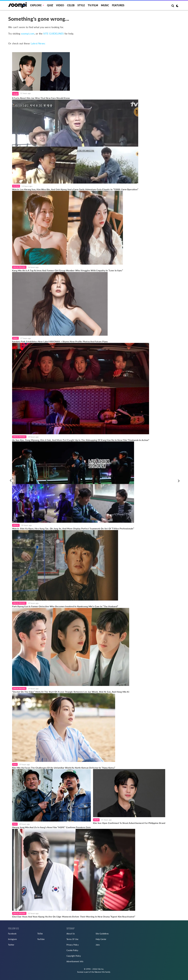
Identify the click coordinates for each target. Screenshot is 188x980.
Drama (16, 525)
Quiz (50, 5)
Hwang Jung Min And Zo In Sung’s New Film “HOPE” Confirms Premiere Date (51, 827)
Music (105, 5)
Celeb (71, 5)
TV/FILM (93, 5)
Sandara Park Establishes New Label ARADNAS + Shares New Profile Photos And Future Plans (60, 341)
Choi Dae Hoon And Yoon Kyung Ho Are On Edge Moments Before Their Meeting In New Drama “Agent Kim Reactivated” (74, 917)
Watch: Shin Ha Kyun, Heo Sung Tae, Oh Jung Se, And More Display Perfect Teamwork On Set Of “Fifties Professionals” (73, 528)
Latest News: (38, 43)
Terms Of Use (72, 939)
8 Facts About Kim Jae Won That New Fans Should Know (41, 98)
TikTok (40, 934)
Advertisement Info (75, 961)
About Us (71, 934)
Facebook (12, 934)
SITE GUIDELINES (53, 34)
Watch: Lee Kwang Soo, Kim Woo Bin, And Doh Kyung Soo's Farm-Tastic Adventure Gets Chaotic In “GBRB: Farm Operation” (75, 189)
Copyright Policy (74, 956)
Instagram (12, 939)
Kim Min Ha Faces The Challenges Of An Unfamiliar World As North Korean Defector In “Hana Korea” (64, 768)
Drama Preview (19, 267)
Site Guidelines (102, 934)
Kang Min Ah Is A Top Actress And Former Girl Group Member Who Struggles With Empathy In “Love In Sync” (68, 270)
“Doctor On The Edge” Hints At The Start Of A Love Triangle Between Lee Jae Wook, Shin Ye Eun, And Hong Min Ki (71, 692)
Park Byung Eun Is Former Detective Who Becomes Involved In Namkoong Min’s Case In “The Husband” (65, 606)
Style (81, 5)
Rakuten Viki (100, 972)
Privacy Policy (73, 945)
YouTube (41, 939)
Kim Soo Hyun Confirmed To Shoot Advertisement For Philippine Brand (129, 823)
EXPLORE (36, 5)
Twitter (11, 945)
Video (60, 5)
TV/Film (16, 186)
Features (118, 5)
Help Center (101, 939)
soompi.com (28, 34)
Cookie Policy (72, 950)
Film (15, 764)
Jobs (98, 945)
